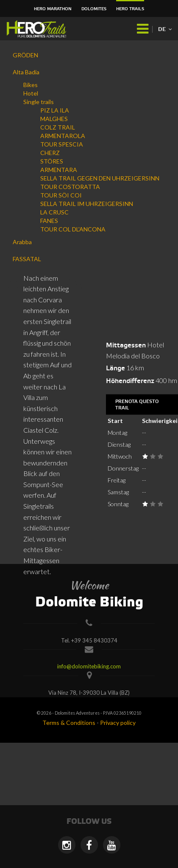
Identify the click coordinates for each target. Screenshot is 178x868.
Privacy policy (118, 723)
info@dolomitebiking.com (89, 666)
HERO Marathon (53, 9)
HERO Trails (130, 9)
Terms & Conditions (69, 723)
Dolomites (94, 9)
